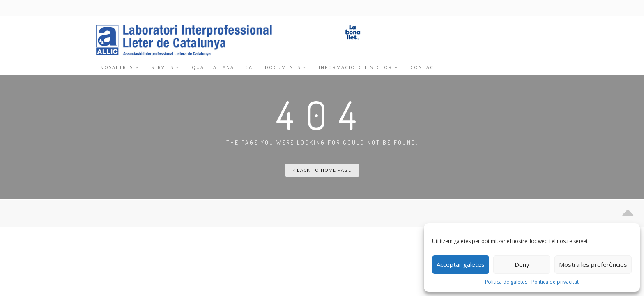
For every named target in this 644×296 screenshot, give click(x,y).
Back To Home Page (322, 170)
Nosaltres (120, 67)
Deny (522, 264)
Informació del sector (358, 67)
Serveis (165, 67)
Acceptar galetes (461, 264)
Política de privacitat (555, 282)
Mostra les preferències (593, 264)
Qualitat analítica (222, 67)
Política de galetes (506, 282)
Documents (286, 67)
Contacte (425, 67)
